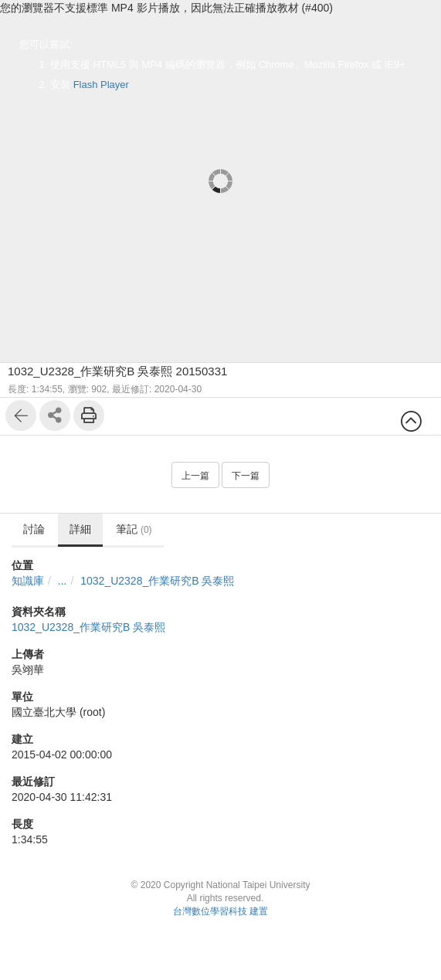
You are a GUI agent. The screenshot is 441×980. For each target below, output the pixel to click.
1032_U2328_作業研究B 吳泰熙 (157, 581)
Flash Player (101, 85)
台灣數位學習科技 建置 (220, 911)
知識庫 (28, 581)
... (63, 581)
